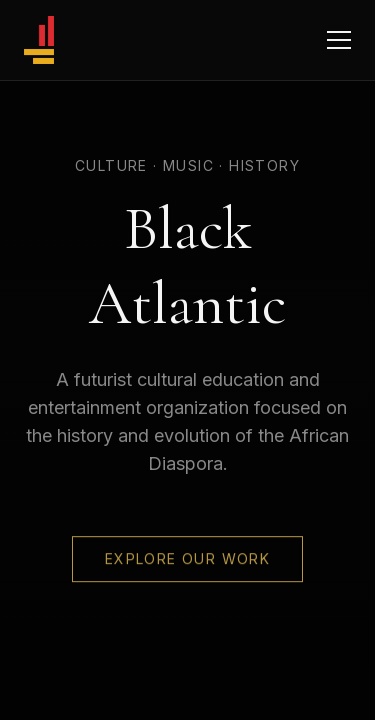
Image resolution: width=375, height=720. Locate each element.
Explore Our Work (187, 559)
